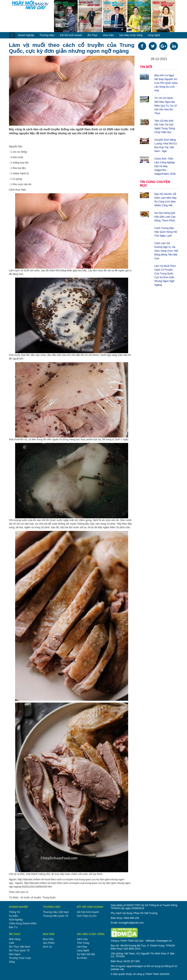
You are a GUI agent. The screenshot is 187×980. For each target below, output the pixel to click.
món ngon (15, 954)
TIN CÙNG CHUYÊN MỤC (155, 184)
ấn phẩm (82, 958)
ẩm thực (93, 35)
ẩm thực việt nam (20, 947)
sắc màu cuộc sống (131, 35)
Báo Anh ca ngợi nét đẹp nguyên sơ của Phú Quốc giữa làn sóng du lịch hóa (166, 83)
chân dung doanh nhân (23, 923)
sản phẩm (49, 943)
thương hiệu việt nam (56, 912)
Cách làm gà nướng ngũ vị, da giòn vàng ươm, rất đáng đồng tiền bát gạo (166, 251)
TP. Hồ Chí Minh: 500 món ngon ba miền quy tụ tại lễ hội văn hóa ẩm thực (166, 106)
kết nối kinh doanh (71, 35)
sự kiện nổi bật (86, 954)
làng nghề (154, 35)
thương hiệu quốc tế (56, 916)
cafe (12, 943)
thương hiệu (47, 35)
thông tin (15, 912)
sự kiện (13, 916)
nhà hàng (15, 939)
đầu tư (13, 927)
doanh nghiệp (26, 35)
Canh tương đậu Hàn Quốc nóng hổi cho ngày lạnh (166, 232)
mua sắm (108, 35)
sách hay (82, 939)
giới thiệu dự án (87, 916)
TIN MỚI (146, 67)
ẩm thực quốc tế (19, 950)
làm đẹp (82, 947)
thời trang (83, 943)
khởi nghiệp (16, 920)
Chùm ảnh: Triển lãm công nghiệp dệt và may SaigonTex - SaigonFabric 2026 (165, 166)
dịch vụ (47, 947)
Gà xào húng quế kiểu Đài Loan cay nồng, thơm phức (165, 217)
